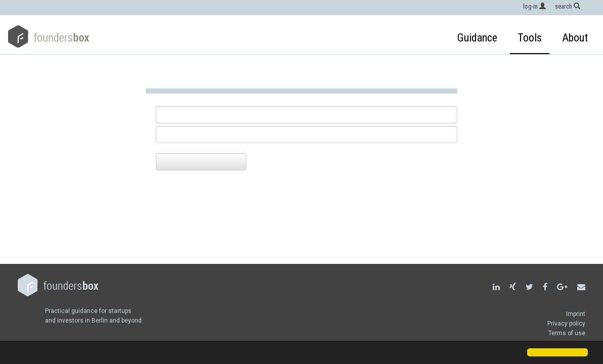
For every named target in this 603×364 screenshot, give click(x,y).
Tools (530, 38)
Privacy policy (566, 324)
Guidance (477, 38)
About (575, 38)
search (568, 6)
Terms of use (567, 333)
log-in (534, 6)
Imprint (576, 314)
